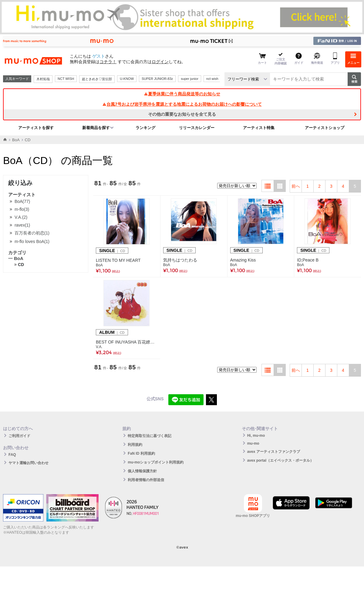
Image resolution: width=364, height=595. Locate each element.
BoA (16, 140)
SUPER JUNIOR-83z (157, 79)
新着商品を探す (96, 128)
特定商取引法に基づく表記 (150, 436)
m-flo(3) (22, 209)
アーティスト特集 (259, 128)
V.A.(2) (21, 217)
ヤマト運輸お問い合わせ (29, 463)
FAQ (12, 455)
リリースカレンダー (197, 128)
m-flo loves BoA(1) (32, 241)
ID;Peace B (308, 260)
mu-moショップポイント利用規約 (156, 462)
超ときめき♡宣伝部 (97, 79)
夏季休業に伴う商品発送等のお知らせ (182, 94)
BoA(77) (22, 201)
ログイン (160, 62)
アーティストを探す (36, 128)
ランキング (145, 128)
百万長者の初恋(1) (32, 233)
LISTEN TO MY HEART (118, 260)
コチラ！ (108, 62)
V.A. (99, 347)
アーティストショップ (325, 128)
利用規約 (135, 445)
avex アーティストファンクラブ (274, 452)
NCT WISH (66, 79)
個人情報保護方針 (142, 471)
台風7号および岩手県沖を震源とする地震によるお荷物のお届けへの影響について (182, 104)
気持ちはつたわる (180, 260)
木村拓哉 (43, 79)
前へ (296, 186)
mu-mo (253, 443)
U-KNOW (127, 79)
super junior (189, 79)
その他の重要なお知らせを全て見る (182, 114)
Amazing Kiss (243, 260)
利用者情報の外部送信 (146, 480)
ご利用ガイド (19, 436)
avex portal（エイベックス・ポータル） (280, 460)
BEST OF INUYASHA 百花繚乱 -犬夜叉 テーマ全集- (127, 342)
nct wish (212, 79)
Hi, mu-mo (256, 436)
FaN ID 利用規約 (141, 453)
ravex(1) (22, 225)
